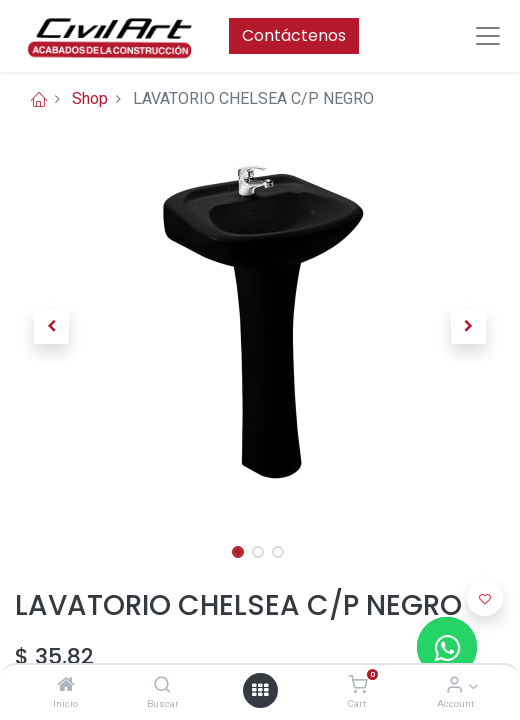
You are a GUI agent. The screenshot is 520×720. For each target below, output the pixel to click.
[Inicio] (66, 685)
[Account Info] (454, 685)
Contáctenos (294, 35)
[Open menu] (260, 690)
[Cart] (357, 685)
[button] (52, 326)
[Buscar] (162, 685)
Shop (90, 98)
